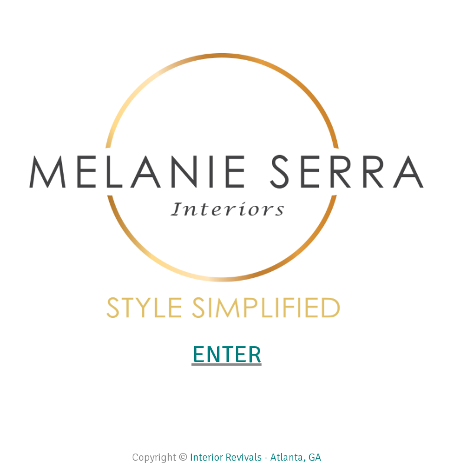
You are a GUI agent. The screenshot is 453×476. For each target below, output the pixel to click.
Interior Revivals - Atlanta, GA (256, 457)
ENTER (227, 354)
